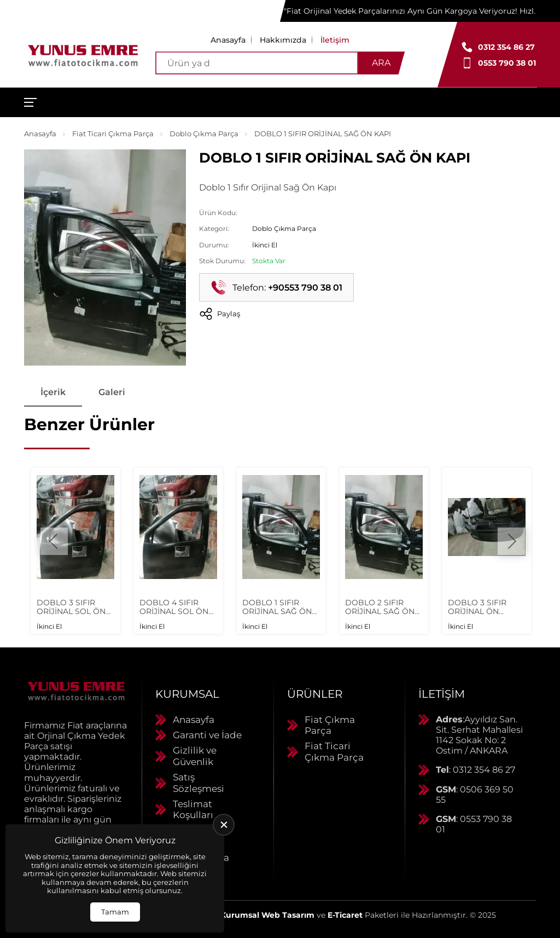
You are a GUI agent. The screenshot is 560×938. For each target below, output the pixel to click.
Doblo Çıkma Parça (204, 134)
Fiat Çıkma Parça (330, 725)
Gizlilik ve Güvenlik (195, 756)
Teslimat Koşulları (193, 809)
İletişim (335, 40)
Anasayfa (228, 40)
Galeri (112, 392)
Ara (381, 63)
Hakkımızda (283, 40)
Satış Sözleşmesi (199, 783)
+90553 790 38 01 (305, 288)
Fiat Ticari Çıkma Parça (113, 134)
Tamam (115, 912)
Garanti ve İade (207, 735)
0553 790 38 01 (507, 63)
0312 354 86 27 (506, 47)
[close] (224, 825)
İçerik (53, 392)
